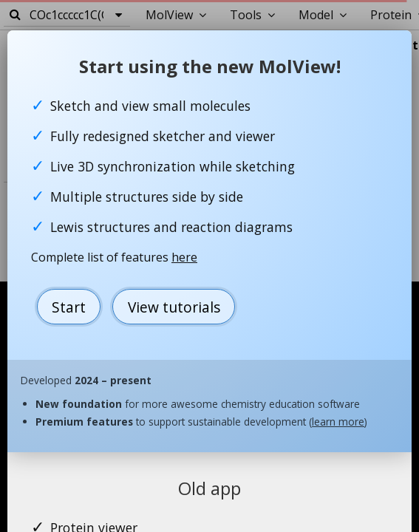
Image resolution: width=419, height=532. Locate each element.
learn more (338, 422)
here (184, 257)
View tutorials (174, 307)
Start (69, 307)
